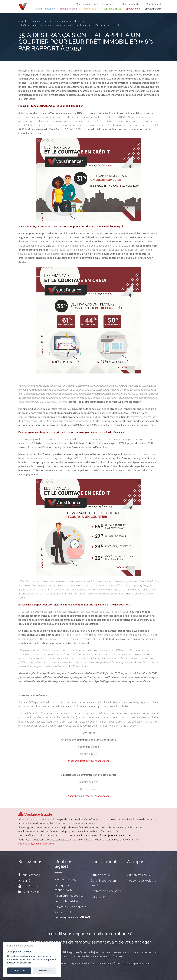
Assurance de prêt (111, 9)
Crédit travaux (153, 9)
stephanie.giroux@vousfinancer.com (88, 761)
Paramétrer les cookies (69, 895)
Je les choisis (45, 971)
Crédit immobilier (46, 9)
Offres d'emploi (101, 875)
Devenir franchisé (132, 4)
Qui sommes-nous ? (87, 4)
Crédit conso (133, 9)
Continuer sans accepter (20, 946)
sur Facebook (31, 875)
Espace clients (110, 4)
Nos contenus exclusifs (141, 880)
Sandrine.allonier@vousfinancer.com (88, 796)
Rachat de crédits (70, 9)
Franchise (34, 21)
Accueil (22, 21)
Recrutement (154, 4)
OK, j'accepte (19, 971)
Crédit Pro (90, 9)
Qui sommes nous (138, 875)
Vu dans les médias (66, 901)
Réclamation (99, 896)
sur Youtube (31, 886)
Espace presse (49, 21)
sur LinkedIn (31, 892)
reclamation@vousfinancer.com (36, 844)
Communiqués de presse (72, 21)
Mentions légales (65, 879)
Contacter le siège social (106, 891)
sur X (24, 880)
